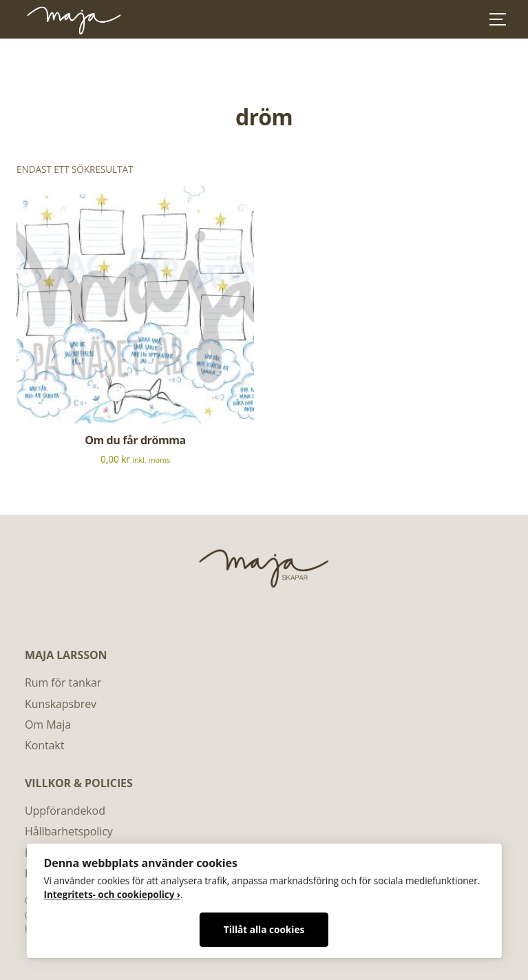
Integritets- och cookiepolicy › (112, 894)
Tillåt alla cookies (264, 929)
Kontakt (44, 745)
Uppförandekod (65, 811)
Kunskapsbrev (61, 704)
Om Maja (48, 724)
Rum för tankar (63, 682)
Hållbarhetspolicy (69, 831)
